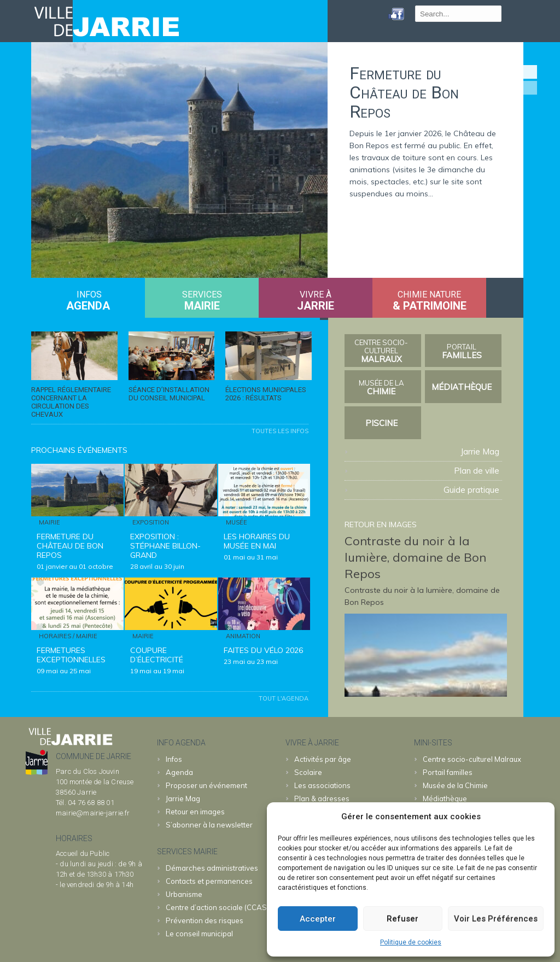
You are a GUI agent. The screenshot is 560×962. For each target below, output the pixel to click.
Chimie (381, 387)
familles (462, 351)
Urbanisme (184, 894)
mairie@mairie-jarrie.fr (93, 813)
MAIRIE (202, 306)
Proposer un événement (206, 785)
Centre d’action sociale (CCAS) (217, 907)
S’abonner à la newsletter (209, 825)
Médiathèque (462, 387)
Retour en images (195, 812)
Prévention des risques (205, 920)
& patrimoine (430, 306)
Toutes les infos (280, 431)
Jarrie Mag (480, 451)
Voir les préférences (496, 919)
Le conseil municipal (199, 934)
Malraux (381, 351)
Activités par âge (323, 759)
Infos (174, 759)
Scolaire (308, 772)
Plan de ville (477, 471)
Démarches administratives (212, 868)
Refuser (402, 919)
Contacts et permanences (209, 881)
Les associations (322, 785)
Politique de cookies (411, 942)
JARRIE (316, 306)
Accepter (318, 919)
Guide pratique (471, 490)
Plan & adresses (322, 798)
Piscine (381, 423)
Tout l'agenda (284, 698)
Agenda (88, 306)
